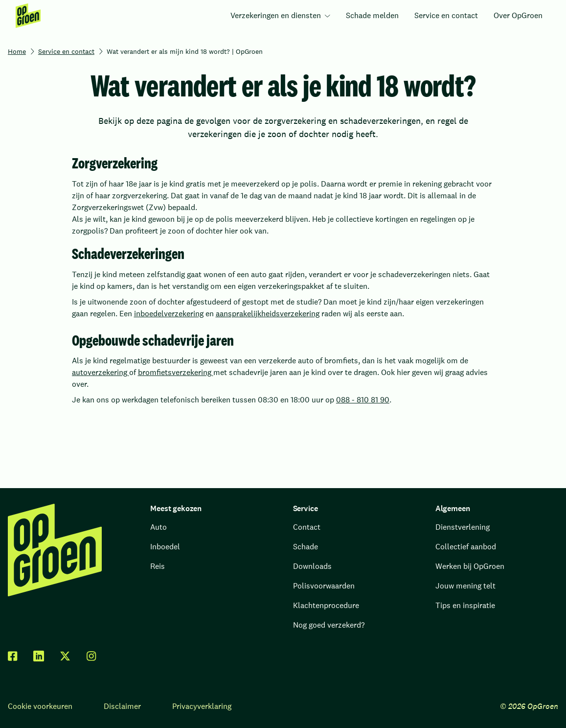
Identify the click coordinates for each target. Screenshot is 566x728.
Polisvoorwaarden (324, 586)
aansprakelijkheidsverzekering (268, 314)
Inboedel (165, 547)
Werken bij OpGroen (470, 566)
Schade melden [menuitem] (372, 15)
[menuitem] (28, 16)
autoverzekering (101, 372)
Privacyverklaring (202, 706)
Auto (158, 527)
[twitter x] (65, 656)
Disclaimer (122, 706)
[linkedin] (39, 656)
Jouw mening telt (465, 586)
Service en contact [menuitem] (446, 15)
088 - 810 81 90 (363, 400)
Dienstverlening (463, 527)
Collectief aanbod (466, 547)
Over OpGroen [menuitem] (518, 15)
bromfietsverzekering (176, 372)
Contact (307, 527)
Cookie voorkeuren (40, 706)
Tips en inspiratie (465, 605)
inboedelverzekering (169, 314)
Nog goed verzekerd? (329, 625)
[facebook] (13, 656)
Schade (306, 547)
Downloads (312, 566)
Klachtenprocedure (326, 605)
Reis (158, 566)
